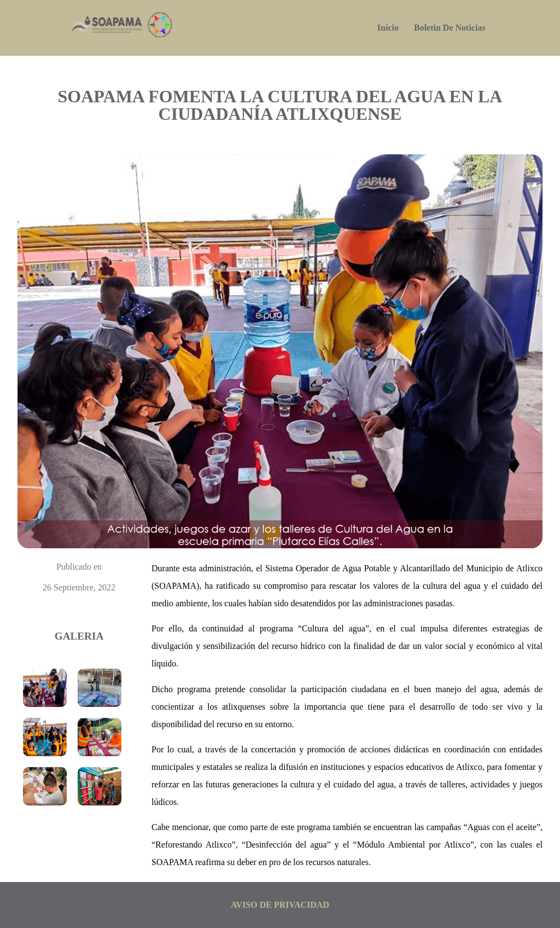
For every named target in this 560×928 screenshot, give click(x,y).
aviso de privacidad (280, 905)
